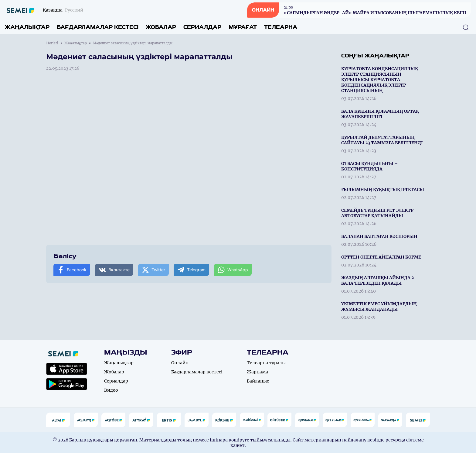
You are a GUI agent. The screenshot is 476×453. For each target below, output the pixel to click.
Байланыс (258, 381)
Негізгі (52, 43)
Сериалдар (202, 27)
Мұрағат (243, 27)
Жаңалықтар (27, 27)
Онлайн (180, 363)
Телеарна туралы (266, 363)
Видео (111, 390)
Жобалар (161, 27)
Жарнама (257, 372)
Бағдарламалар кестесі (98, 27)
